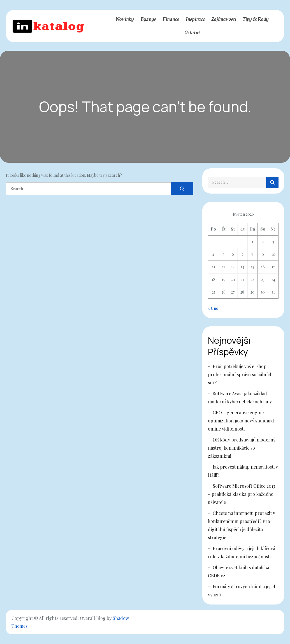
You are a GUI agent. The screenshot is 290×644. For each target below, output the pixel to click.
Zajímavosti (224, 19)
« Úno (213, 308)
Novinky (124, 19)
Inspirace (195, 19)
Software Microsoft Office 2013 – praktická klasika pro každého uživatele (242, 494)
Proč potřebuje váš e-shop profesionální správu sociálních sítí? (240, 374)
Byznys (148, 19)
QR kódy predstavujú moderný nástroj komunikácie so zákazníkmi (242, 448)
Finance (171, 19)
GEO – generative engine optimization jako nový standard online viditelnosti (241, 421)
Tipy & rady (255, 19)
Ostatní (192, 33)
